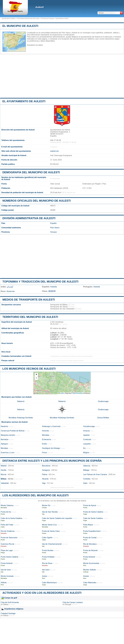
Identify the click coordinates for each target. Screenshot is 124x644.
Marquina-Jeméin (8, 435)
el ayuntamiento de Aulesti (24, 101)
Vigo (44, 483)
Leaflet (61, 393)
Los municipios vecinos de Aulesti (29, 369)
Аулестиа (11, 291)
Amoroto (45, 431)
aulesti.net (54, 151)
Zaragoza (46, 470)
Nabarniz (21, 401)
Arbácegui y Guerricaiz (51, 426)
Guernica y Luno (8, 453)
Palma (45, 474)
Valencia (87, 466)
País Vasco (55, 228)
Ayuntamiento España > (9, 18)
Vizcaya (53, 232)
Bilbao (4, 479)
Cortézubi (87, 439)
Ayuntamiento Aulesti (62, 18)
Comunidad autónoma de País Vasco (28, 18)
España (53, 223)
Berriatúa (5, 439)
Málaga (86, 470)
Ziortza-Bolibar (103, 418)
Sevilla (4, 470)
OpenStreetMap (78, 393)
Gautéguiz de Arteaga (51, 448)
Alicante (45, 479)
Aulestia (54, 287)
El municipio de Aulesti (20, 26)
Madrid (4, 466)
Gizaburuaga (103, 401)
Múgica (86, 453)
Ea (84, 448)
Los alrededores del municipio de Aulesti (35, 495)
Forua (44, 453)
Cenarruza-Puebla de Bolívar (13, 431)
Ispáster (86, 435)
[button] (36, 375)
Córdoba (87, 479)
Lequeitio (87, 444)
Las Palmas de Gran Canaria (95, 474)
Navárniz (4, 426)
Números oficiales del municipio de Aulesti (37, 201)
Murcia (4, 474)
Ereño (44, 444)
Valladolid (5, 483)
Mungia (68, 604)
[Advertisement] (62, 76)
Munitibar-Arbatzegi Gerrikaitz (21, 418)
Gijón (85, 483)
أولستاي (10, 287)
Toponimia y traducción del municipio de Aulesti (40, 282)
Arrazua (86, 431)
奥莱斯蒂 (52, 291)
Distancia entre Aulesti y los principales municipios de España (52, 461)
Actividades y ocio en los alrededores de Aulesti (42, 593)
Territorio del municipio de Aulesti (30, 317)
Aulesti (40, 7)
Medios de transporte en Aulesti (29, 300)
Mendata (46, 435)
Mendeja (4, 448)
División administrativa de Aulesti (29, 218)
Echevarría (46, 439)
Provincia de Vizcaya (47, 18)
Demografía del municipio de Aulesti (31, 172)
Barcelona (46, 466)
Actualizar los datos (35, 45)
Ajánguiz (4, 444)
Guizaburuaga (89, 426)
